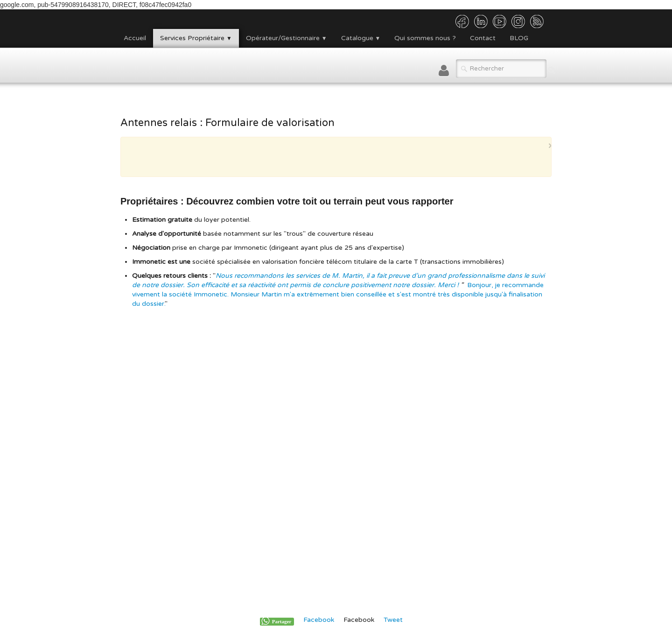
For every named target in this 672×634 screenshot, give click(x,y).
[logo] (120, 65)
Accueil (135, 38)
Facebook (319, 620)
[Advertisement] (334, 156)
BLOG (519, 38)
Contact (483, 38)
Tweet (393, 620)
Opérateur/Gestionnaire (287, 38)
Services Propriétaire (196, 38)
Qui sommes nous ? (425, 38)
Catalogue (361, 38)
